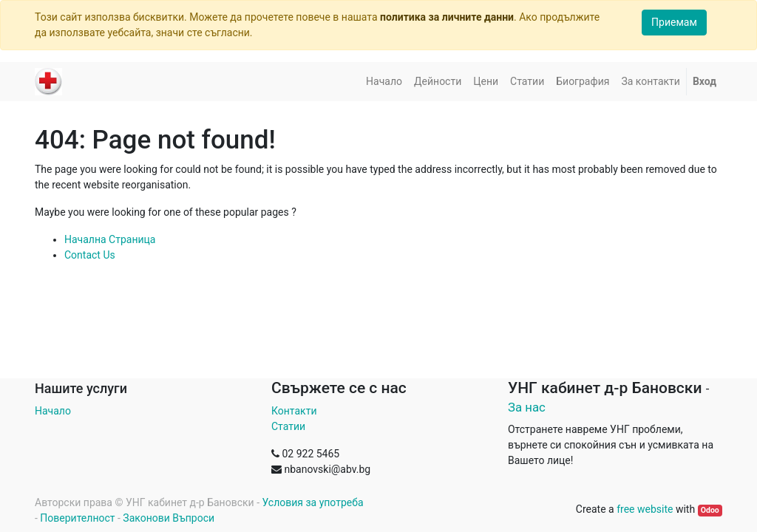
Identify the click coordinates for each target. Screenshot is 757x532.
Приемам (674, 22)
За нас (527, 407)
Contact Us (90, 255)
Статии (288, 426)
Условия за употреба (312, 502)
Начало (53, 411)
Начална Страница (110, 239)
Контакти (294, 411)
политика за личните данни (447, 17)
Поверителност (77, 518)
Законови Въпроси (169, 518)
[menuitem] (384, 82)
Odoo (710, 510)
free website (645, 509)
